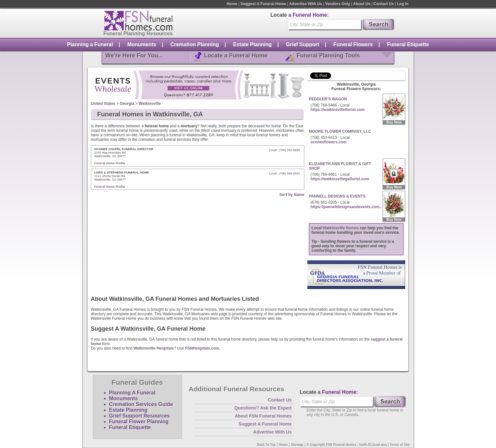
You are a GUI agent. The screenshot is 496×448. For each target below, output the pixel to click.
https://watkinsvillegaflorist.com (340, 179)
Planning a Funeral (90, 44)
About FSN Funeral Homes (263, 416)
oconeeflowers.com (328, 142)
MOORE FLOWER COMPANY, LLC (340, 131)
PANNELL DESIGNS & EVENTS (337, 196)
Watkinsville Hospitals (153, 348)
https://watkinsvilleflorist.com (338, 110)
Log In (403, 4)
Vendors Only (338, 4)
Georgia (127, 104)
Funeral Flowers (353, 44)
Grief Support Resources (139, 416)
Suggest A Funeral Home (263, 4)
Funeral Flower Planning (139, 422)
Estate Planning (252, 44)
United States (103, 104)
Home (232, 4)
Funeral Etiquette (408, 44)
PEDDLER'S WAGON (328, 99)
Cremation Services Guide (141, 404)
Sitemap (297, 445)
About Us (362, 4)
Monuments (142, 44)
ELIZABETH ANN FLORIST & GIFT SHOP (340, 166)
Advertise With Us (306, 4)
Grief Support (303, 44)
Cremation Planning (195, 44)
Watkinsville (150, 104)
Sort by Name (292, 195)
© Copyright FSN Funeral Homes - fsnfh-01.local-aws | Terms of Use (358, 445)
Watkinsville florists (341, 228)
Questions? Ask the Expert (263, 408)
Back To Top (266, 445)
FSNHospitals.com (202, 348)
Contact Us (383, 4)
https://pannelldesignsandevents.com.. (346, 207)
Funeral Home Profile (110, 163)
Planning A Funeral (132, 393)
